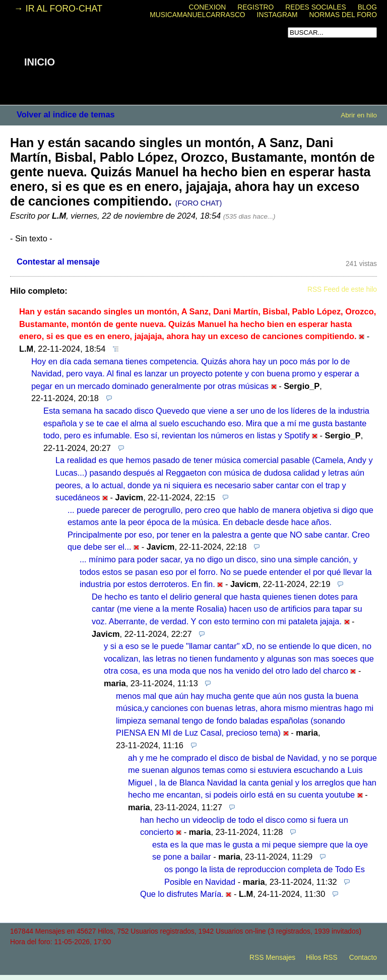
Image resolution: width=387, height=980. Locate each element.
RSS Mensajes (272, 958)
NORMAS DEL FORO (343, 15)
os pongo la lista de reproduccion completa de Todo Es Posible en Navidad (265, 875)
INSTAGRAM (277, 15)
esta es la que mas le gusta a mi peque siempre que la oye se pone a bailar (260, 851)
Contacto (363, 958)
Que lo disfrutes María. (182, 894)
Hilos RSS (322, 958)
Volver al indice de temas (66, 114)
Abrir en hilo (359, 115)
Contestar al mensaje (58, 262)
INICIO (40, 62)
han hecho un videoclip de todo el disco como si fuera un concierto (244, 826)
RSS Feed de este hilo (342, 289)
